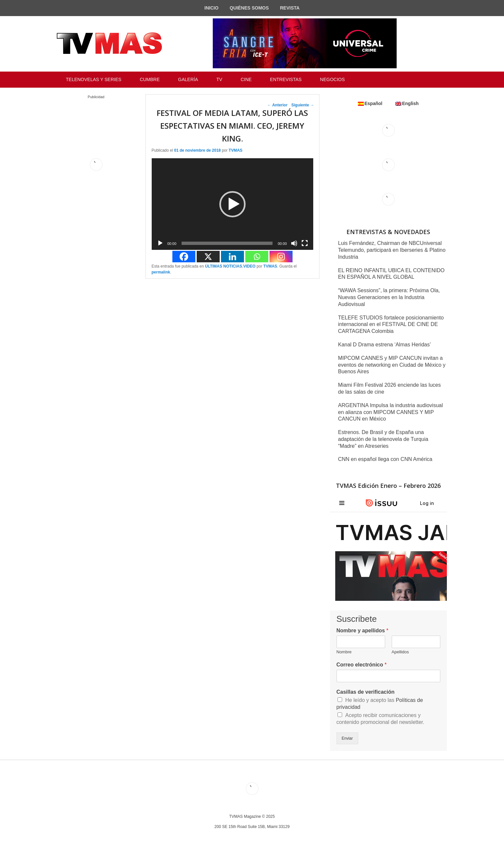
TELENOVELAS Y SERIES (94, 79)
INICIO (212, 8)
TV (219, 79)
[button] (232, 204)
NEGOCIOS (332, 79)
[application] (232, 204)
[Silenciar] (294, 243)
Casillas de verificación (366, 692)
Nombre (344, 652)
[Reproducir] (160, 243)
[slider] (227, 243)
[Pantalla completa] (305, 243)
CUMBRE (150, 79)
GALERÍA (188, 79)
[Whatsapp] (257, 257)
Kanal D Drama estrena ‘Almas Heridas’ (385, 345)
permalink (161, 272)
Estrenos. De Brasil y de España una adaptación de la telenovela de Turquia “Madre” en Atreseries (383, 439)
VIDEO (249, 266)
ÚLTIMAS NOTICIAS (223, 266)
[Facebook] (184, 257)
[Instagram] (281, 257)
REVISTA (290, 8)
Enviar (347, 738)
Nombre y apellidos (362, 631)
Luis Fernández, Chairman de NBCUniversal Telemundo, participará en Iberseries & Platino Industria (392, 250)
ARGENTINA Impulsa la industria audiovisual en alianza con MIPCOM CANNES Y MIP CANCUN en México (391, 412)
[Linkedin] (232, 257)
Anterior (277, 105)
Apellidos (400, 652)
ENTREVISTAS (286, 79)
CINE (246, 79)
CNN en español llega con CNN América (385, 459)
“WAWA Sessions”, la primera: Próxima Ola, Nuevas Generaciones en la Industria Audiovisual (389, 297)
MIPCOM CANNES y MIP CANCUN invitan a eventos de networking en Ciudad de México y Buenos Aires (392, 365)
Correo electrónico (362, 665)
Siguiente (303, 105)
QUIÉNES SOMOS (249, 8)
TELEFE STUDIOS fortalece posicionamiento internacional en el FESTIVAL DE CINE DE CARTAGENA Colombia (391, 325)
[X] (208, 257)
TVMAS (235, 150)
